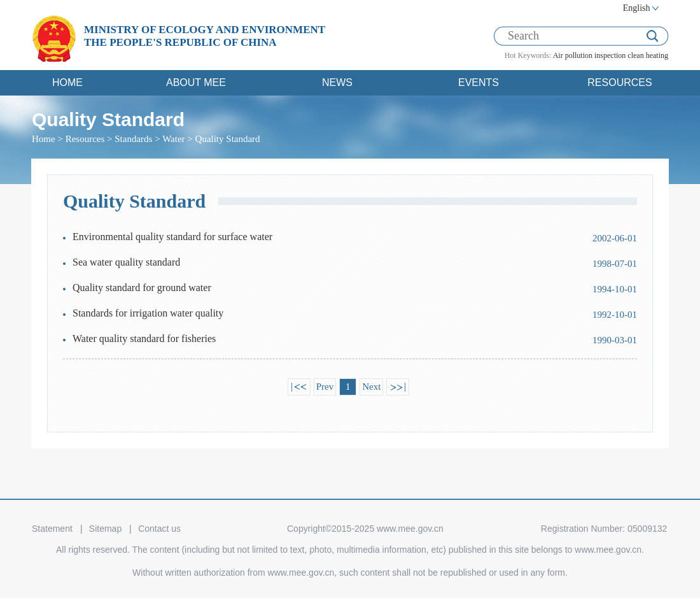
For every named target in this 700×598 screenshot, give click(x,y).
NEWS (337, 82)
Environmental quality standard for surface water (172, 237)
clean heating (648, 55)
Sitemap (105, 529)
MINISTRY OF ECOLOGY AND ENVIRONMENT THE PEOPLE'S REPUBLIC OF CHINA (205, 36)
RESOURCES (619, 82)
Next (371, 387)
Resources (85, 139)
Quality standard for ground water (142, 288)
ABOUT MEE (196, 82)
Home (44, 139)
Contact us (159, 529)
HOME (67, 82)
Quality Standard (228, 139)
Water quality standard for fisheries (144, 338)
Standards (133, 139)
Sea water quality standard (126, 262)
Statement (52, 529)
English (637, 8)
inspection (610, 55)
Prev (325, 387)
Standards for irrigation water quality (148, 313)
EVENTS (479, 82)
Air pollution (573, 55)
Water (173, 139)
